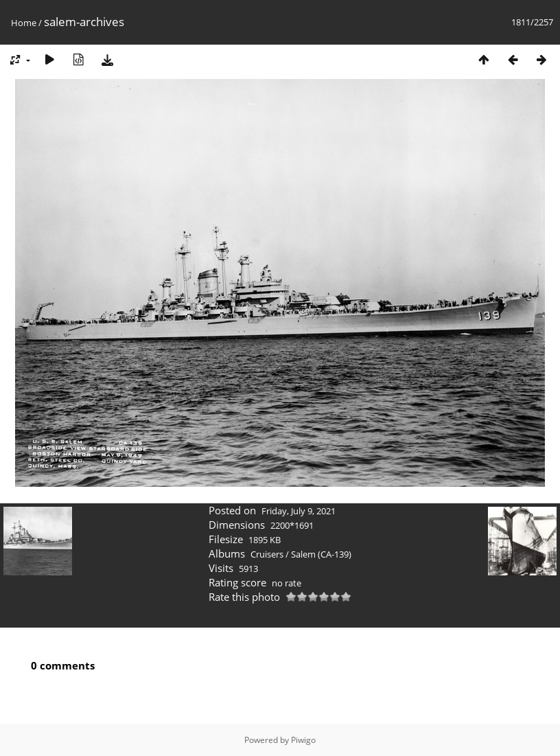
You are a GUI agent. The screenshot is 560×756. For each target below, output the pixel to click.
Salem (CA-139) (321, 554)
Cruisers (267, 554)
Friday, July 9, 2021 (299, 511)
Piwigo (303, 740)
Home (24, 23)
